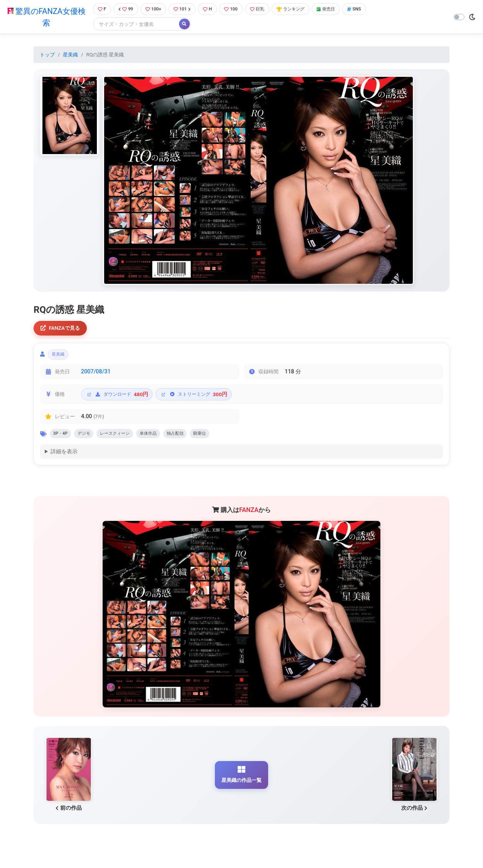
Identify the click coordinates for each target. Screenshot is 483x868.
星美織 (70, 55)
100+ (153, 9)
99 (124, 9)
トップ (47, 55)
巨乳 (264, 9)
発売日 (339, 9)
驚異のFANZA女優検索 (45, 17)
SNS (370, 9)
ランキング (300, 9)
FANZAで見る (62, 330)
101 (184, 9)
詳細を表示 (64, 458)
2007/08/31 (96, 376)
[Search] (133, 25)
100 (236, 9)
